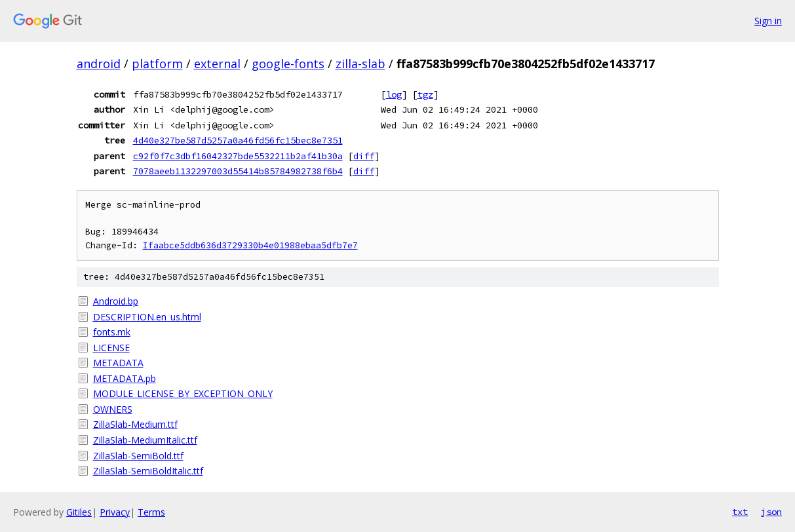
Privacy (115, 512)
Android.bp (116, 301)
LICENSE (111, 348)
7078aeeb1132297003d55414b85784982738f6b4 (238, 171)
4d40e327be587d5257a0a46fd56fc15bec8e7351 (238, 140)
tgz (425, 94)
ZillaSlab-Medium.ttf (135, 424)
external (217, 64)
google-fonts (288, 64)
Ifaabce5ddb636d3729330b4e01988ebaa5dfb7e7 (250, 245)
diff (364, 156)
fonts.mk (112, 332)
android (99, 64)
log (394, 94)
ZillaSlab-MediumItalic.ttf (145, 440)
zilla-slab (360, 64)
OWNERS (113, 409)
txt (740, 512)
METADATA (118, 363)
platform (157, 64)
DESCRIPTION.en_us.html (147, 317)
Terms (151, 512)
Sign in (768, 21)
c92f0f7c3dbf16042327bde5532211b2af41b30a (238, 156)
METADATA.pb (125, 378)
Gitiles (79, 512)
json (771, 512)
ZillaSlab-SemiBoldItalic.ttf (148, 471)
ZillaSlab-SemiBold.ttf (138, 456)
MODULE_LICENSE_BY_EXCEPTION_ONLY (183, 393)
